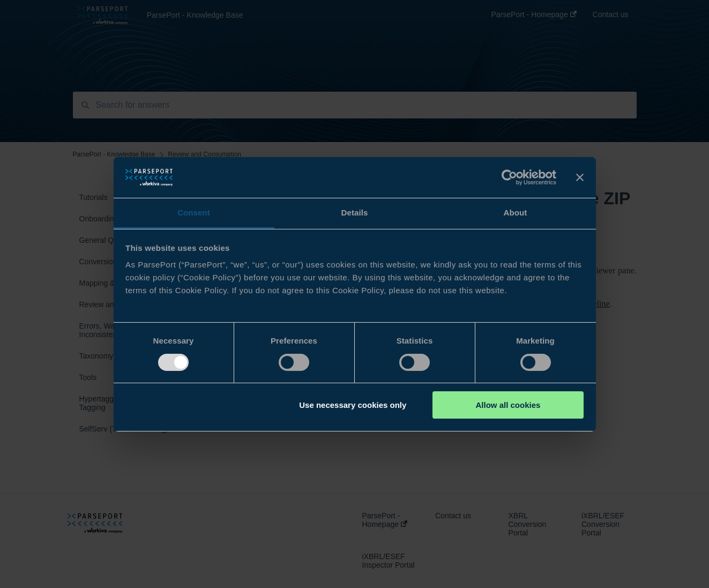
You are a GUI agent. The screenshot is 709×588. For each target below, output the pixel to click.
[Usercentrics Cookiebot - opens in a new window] (509, 177)
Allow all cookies (508, 405)
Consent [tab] (194, 213)
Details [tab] (355, 213)
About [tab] (516, 213)
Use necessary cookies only (353, 405)
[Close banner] (580, 177)
